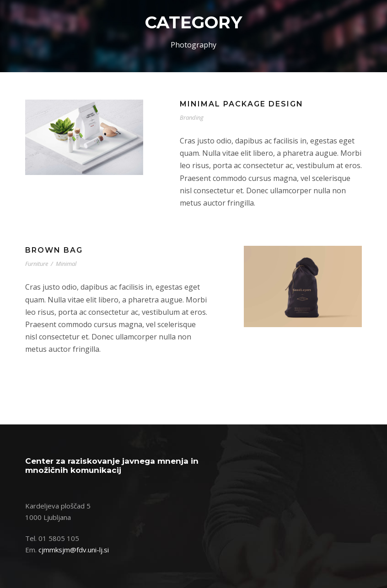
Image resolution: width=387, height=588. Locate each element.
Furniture (37, 264)
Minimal (66, 264)
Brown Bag (54, 250)
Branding (192, 117)
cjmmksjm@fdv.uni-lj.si (74, 550)
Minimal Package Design (242, 104)
